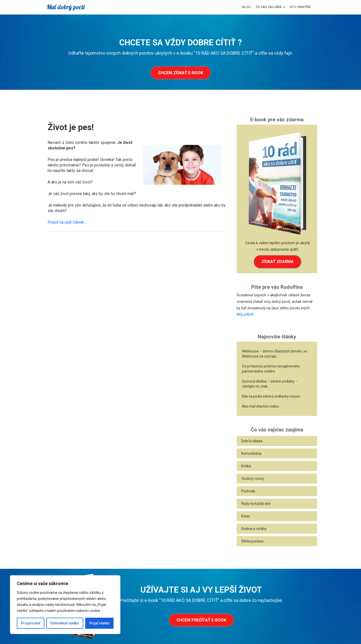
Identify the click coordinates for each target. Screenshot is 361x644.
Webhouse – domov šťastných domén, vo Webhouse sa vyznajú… (275, 354)
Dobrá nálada (252, 441)
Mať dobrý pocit (66, 7)
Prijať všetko (99, 623)
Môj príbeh (245, 314)
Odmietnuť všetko (65, 623)
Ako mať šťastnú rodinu (260, 406)
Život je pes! (71, 127)
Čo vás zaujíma (270, 7)
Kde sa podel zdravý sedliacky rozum (271, 396)
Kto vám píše (300, 7)
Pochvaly (248, 491)
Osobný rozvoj (252, 479)
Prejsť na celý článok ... (67, 222)
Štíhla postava (252, 541)
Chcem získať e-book (181, 73)
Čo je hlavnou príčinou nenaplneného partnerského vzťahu (271, 369)
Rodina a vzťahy (254, 529)
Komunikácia (251, 453)
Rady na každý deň (256, 504)
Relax (246, 516)
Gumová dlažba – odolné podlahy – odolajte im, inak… (270, 384)
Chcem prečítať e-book (201, 620)
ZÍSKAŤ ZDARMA (278, 262)
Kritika (246, 466)
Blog (247, 7)
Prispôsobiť (31, 623)
